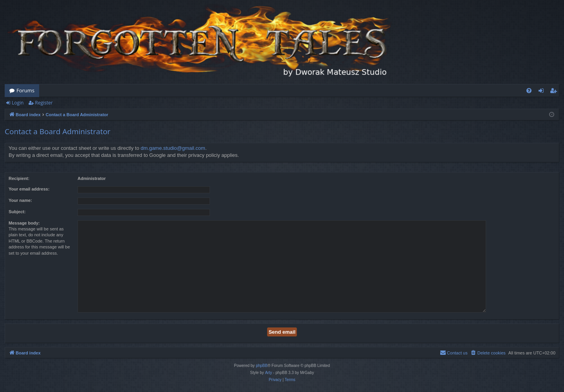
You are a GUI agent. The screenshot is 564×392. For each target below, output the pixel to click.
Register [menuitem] (555, 92)
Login (18, 103)
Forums (25, 90)
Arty (269, 373)
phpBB (262, 366)
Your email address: (29, 189)
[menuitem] (529, 91)
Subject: (17, 212)
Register (44, 103)
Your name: (20, 200)
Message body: (24, 223)
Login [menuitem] (543, 92)
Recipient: (19, 178)
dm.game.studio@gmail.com (173, 148)
